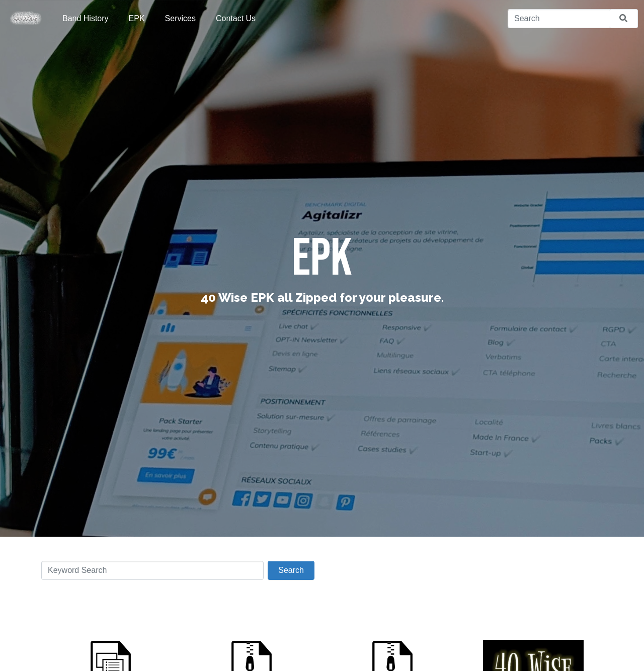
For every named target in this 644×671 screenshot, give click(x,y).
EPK (137, 18)
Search (291, 570)
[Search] (559, 19)
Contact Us (236, 18)
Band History (86, 18)
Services (180, 18)
